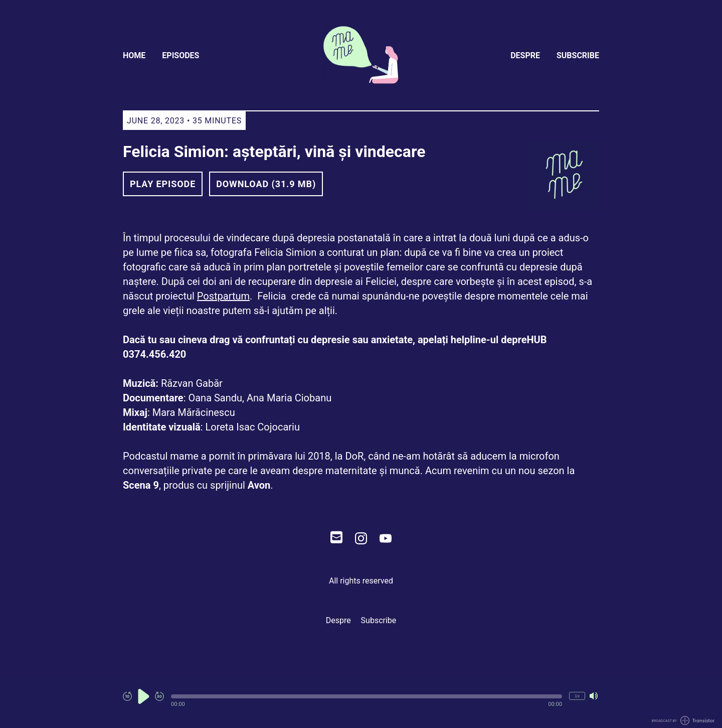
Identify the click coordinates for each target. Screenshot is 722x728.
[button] (367, 696)
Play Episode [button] (163, 184)
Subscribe (578, 55)
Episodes (180, 55)
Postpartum (223, 296)
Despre (525, 55)
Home (134, 55)
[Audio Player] (361, 702)
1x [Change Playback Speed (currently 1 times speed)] (577, 696)
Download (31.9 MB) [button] (266, 184)
